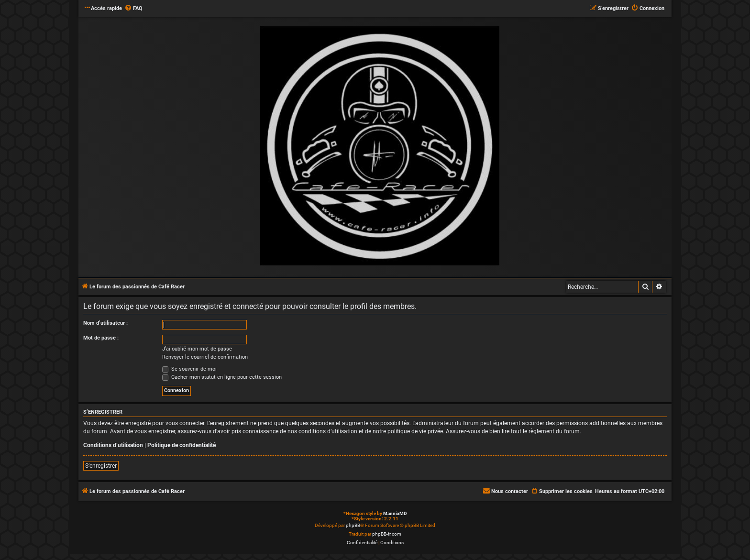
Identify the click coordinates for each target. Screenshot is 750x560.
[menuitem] (133, 9)
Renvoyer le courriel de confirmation (205, 357)
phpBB (353, 525)
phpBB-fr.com (387, 534)
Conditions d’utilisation (113, 445)
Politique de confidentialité (182, 445)
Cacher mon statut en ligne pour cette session (222, 377)
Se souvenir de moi (189, 369)
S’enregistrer (101, 466)
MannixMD (395, 513)
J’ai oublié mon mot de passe (197, 349)
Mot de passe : (101, 338)
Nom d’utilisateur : (105, 323)
